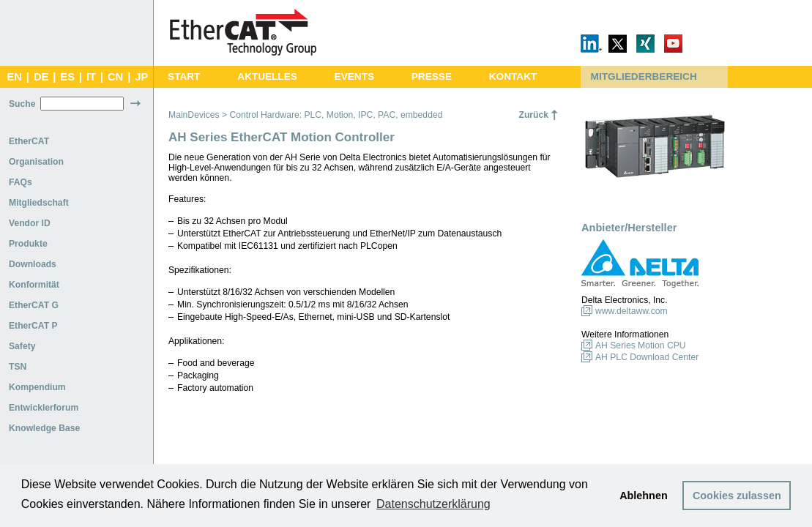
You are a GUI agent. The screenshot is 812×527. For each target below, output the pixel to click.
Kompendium (37, 387)
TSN (18, 367)
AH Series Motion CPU (641, 345)
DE (41, 77)
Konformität (34, 285)
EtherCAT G (34, 305)
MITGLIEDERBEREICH (644, 76)
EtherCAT (29, 141)
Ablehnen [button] (644, 496)
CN (115, 77)
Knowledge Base (44, 428)
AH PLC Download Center (647, 357)
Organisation (36, 162)
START (184, 76)
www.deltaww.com (632, 311)
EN (14, 77)
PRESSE (432, 76)
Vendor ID (30, 223)
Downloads (33, 264)
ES (67, 77)
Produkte (28, 244)
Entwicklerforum (44, 408)
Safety (22, 346)
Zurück (533, 115)
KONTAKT (513, 76)
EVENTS (354, 76)
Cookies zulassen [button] (737, 496)
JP (141, 77)
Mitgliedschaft (39, 203)
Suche (22, 104)
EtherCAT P (33, 326)
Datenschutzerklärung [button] (433, 504)
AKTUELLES (267, 76)
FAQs (21, 182)
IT (91, 77)
